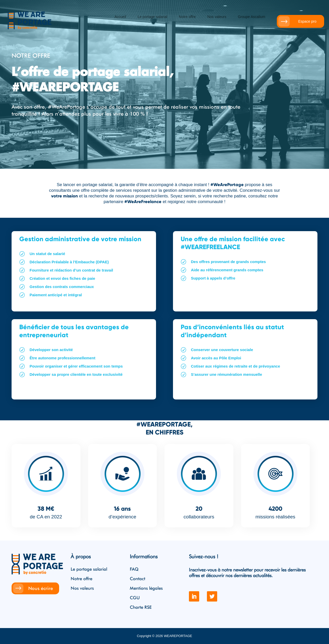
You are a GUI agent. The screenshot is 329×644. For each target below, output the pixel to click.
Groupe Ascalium (252, 17)
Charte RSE (141, 608)
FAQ (134, 569)
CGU (135, 598)
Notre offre (187, 17)
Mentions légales (146, 589)
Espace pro (307, 21)
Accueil (120, 17)
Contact (138, 579)
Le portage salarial (152, 17)
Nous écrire (41, 588)
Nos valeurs (217, 17)
